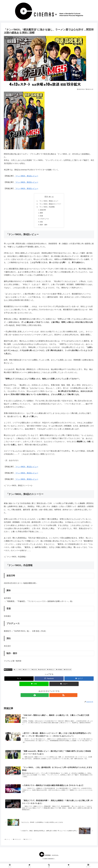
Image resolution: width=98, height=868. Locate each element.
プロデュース (44, 220)
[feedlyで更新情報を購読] (47, 697)
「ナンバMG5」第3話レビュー (26, 189)
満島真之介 (51, 671)
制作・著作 (43, 226)
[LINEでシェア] (34, 685)
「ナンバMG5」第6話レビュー (48, 201)
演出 (41, 223)
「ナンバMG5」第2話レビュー (26, 182)
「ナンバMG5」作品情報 (46, 207)
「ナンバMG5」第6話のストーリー (50, 204)
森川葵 (34, 671)
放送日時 (43, 210)
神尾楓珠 (59, 671)
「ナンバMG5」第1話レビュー (26, 176)
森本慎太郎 (42, 671)
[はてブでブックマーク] (79, 680)
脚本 (41, 214)
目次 (46, 197)
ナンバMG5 (18, 671)
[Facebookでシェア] (49, 680)
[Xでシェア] (19, 680)
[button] (64, 685)
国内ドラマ (8, 671)
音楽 (41, 217)
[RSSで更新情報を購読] (51, 697)
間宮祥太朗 (68, 671)
